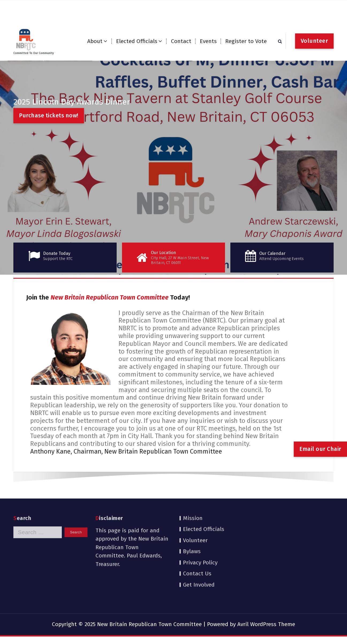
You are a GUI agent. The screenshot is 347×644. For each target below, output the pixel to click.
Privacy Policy (200, 533)
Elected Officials (137, 41)
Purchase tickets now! (49, 116)
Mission (193, 489)
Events (208, 41)
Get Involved (199, 555)
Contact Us (197, 545)
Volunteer (314, 41)
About (95, 41)
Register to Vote (246, 41)
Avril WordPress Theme (266, 624)
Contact (181, 41)
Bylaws (192, 522)
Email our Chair (320, 449)
